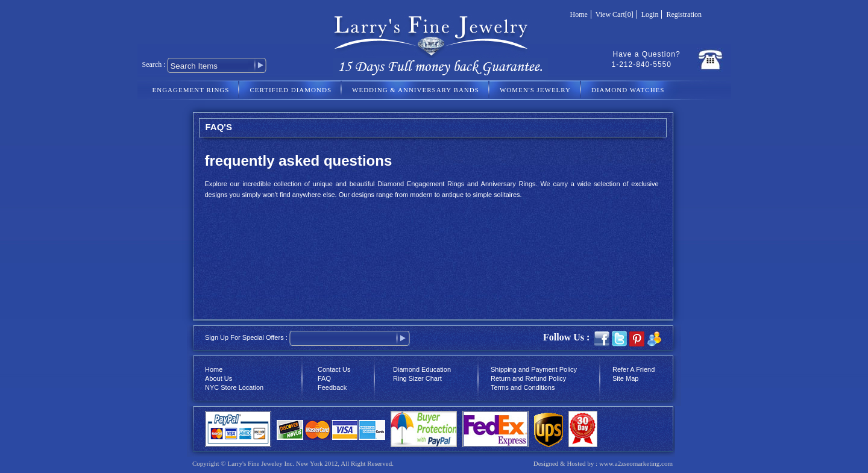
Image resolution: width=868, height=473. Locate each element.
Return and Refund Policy (528, 378)
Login (650, 14)
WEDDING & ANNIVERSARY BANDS (416, 90)
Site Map (625, 378)
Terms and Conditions (523, 387)
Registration (684, 14)
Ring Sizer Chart (417, 378)
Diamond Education (422, 369)
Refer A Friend (634, 369)
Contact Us (334, 369)
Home (579, 14)
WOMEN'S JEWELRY (535, 90)
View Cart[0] (615, 14)
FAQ (324, 378)
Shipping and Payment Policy (534, 369)
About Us (219, 378)
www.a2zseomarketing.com (636, 463)
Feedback (332, 387)
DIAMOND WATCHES (628, 90)
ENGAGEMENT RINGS (191, 90)
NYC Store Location (234, 387)
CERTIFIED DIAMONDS (291, 90)
